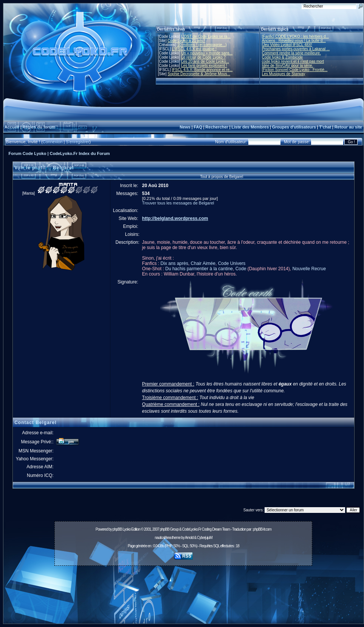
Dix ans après (174, 263)
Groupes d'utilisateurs (294, 127)
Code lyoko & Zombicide (282, 57)
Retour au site (348, 127)
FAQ (198, 127)
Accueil (12, 127)
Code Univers (232, 263)
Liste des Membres (250, 127)
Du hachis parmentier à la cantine (199, 269)
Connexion (53, 142)
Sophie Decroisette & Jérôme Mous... (199, 74)
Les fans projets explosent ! (204, 66)
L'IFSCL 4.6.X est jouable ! (194, 49)
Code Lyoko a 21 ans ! (186, 41)
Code (241, 269)
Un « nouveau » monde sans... (207, 53)
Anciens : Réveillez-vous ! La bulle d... (294, 41)
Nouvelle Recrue (309, 269)
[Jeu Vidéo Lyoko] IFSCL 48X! (287, 45)
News (185, 127)
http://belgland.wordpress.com (175, 218)
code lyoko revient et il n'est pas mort (293, 61)
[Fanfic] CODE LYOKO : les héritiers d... (295, 36)
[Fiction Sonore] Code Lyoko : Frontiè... (295, 70)
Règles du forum (39, 127)
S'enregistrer (77, 142)
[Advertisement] (184, 597)
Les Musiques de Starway (284, 74)
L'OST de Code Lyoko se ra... (206, 36)
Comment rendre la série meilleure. (291, 53)
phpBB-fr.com (262, 529)
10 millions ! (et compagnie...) (202, 45)
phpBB (117, 529)
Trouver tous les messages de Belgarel (178, 203)
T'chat (325, 127)
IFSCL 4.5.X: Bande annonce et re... (202, 70)
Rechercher (217, 127)
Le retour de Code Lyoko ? (203, 57)
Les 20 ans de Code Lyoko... (205, 61)
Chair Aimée (203, 263)
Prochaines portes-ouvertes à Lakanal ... (296, 49)
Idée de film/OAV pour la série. (287, 66)
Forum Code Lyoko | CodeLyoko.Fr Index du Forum (59, 153)
